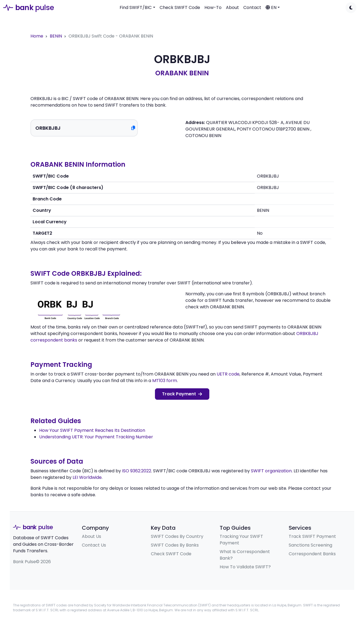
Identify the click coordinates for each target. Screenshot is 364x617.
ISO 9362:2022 (137, 471)
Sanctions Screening (310, 545)
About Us (91, 536)
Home (37, 36)
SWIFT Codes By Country (177, 536)
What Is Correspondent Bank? (245, 555)
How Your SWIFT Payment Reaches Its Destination (92, 430)
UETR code (228, 374)
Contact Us (94, 545)
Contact (252, 7)
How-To (213, 7)
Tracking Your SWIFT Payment (241, 540)
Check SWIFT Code (180, 7)
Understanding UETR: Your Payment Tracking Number (96, 437)
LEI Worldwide (87, 477)
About (232, 7)
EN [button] (271, 7)
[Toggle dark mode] (351, 8)
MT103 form (165, 381)
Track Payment (182, 394)
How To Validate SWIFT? (245, 567)
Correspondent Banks (312, 554)
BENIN (56, 36)
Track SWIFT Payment (312, 536)
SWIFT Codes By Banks (175, 545)
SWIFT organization (271, 471)
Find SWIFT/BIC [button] (136, 7)
